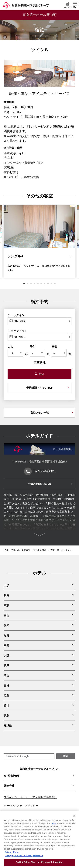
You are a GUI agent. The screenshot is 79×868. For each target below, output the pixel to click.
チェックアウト (17, 331)
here (54, 823)
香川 (6, 706)
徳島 (6, 716)
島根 (6, 686)
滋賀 (6, 635)
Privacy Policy (12, 852)
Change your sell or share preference (24, 855)
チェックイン (16, 315)
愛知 (6, 625)
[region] (39, 839)
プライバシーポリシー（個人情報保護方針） (30, 797)
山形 (6, 585)
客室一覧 (55, 550)
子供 (33, 347)
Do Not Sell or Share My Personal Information (40, 862)
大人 (10, 347)
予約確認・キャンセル (39, 388)
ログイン (68, 5)
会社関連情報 (12, 776)
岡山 (6, 675)
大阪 (6, 656)
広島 (6, 696)
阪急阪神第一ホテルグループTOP (40, 769)
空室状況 (39, 363)
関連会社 (9, 786)
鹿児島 (8, 726)
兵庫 (6, 666)
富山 (6, 615)
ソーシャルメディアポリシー (21, 806)
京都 (6, 645)
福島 (6, 595)
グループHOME (12, 550)
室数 (54, 347)
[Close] (74, 816)
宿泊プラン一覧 (39, 413)
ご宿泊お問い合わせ (39, 484)
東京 (6, 605)
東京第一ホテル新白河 (35, 550)
